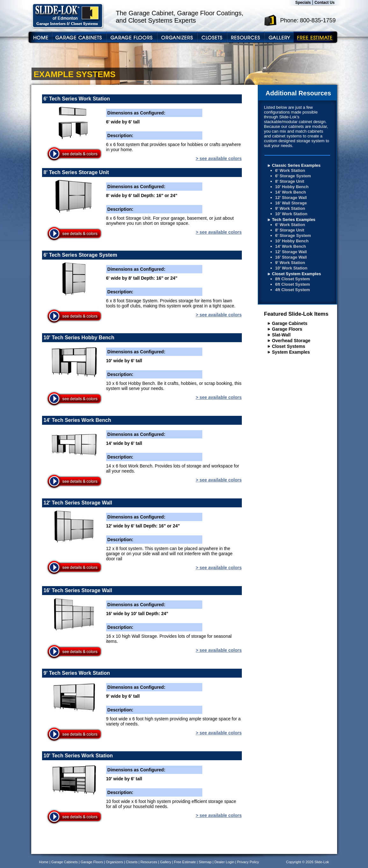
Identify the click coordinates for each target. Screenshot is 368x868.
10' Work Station (291, 214)
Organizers (114, 862)
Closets (132, 862)
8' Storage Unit (290, 181)
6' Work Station (290, 170)
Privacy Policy (248, 862)
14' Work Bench (291, 192)
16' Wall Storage (291, 203)
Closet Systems (289, 346)
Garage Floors (287, 329)
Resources (149, 862)
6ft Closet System (293, 284)
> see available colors (219, 158)
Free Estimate (185, 862)
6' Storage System (293, 176)
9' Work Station (290, 208)
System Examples (291, 352)
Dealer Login (224, 862)
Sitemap (205, 862)
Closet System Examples (297, 274)
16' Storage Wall (291, 257)
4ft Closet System (293, 290)
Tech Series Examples (294, 220)
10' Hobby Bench (292, 187)
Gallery (166, 862)
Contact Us (325, 3)
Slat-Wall (281, 335)
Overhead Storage (291, 341)
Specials (303, 3)
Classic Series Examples (296, 165)
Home (44, 862)
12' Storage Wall (291, 198)
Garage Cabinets (290, 323)
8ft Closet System (293, 279)
